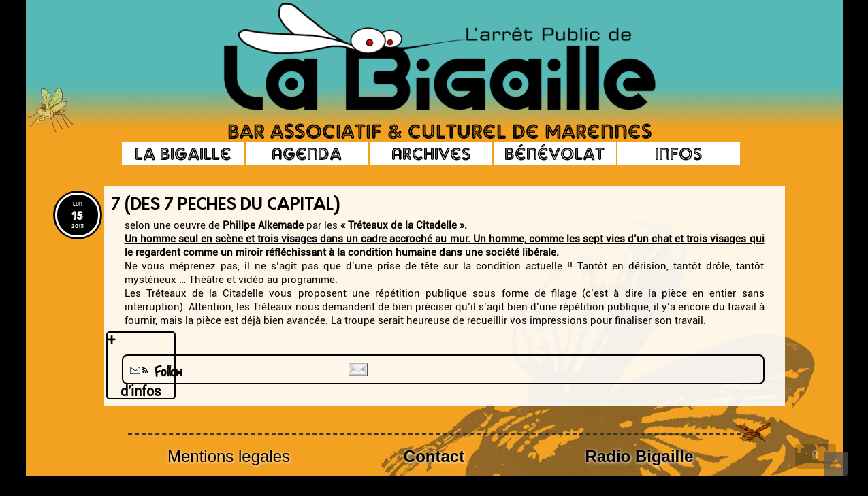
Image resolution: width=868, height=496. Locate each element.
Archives (431, 153)
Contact (434, 456)
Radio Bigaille (640, 456)
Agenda (307, 153)
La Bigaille (183, 153)
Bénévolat (554, 153)
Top (836, 464)
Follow (155, 372)
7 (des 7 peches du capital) (226, 205)
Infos (678, 153)
